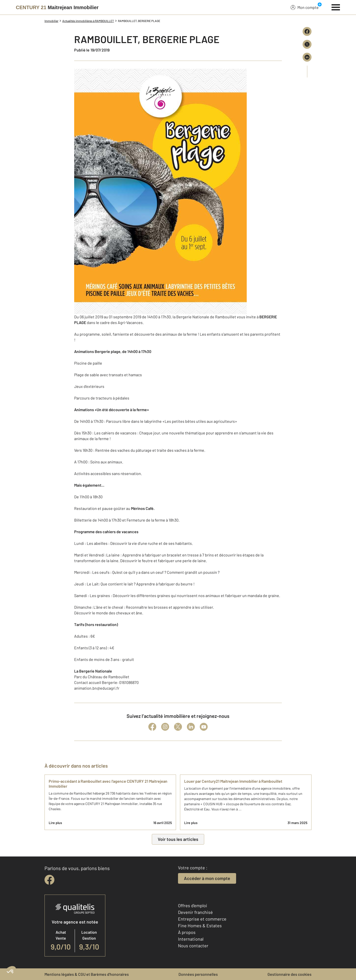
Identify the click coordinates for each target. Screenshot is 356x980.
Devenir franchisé (195, 912)
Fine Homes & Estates (200, 926)
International (191, 939)
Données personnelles (198, 974)
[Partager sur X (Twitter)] (307, 44)
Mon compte (305, 7)
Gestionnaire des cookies (289, 974)
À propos (187, 932)
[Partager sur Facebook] (307, 31)
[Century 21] (57, 7)
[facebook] (49, 880)
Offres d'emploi (193, 905)
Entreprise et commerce (202, 919)
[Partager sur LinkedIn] (307, 57)
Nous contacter (193, 946)
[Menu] (336, 7)
